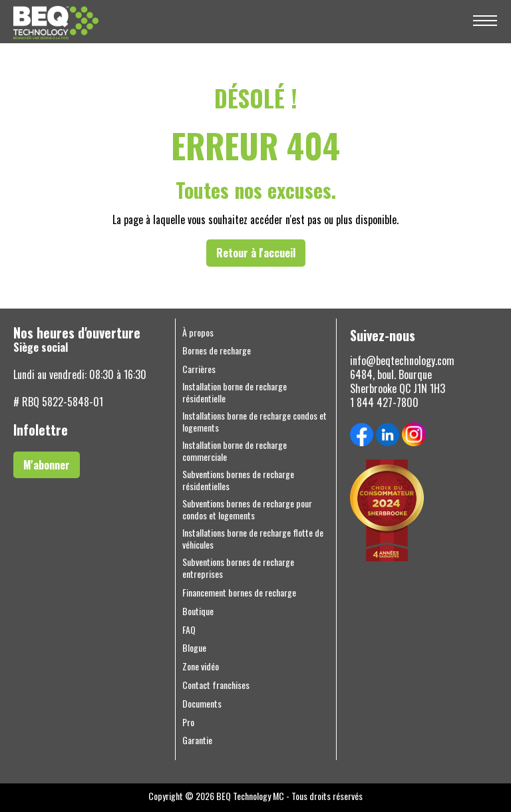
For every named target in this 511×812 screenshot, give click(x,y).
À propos (198, 333)
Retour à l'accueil (256, 253)
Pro (188, 722)
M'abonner (47, 465)
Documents (202, 704)
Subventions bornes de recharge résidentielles (238, 480)
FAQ (189, 630)
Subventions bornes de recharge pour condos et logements (247, 509)
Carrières (199, 369)
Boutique (198, 611)
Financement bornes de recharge (239, 593)
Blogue (194, 648)
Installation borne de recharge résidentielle (235, 392)
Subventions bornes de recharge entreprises (238, 568)
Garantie (197, 740)
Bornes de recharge (217, 350)
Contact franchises (216, 685)
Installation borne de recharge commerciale (235, 451)
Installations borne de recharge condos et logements (255, 422)
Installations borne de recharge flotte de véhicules (253, 539)
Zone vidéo (201, 666)
